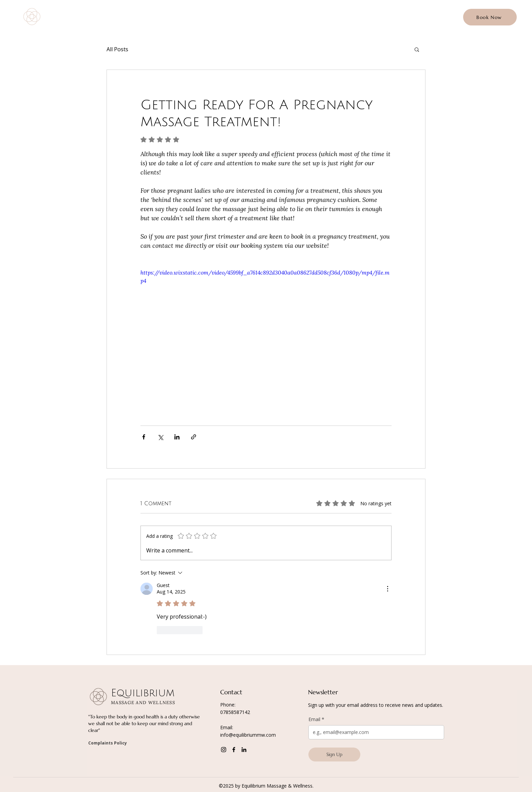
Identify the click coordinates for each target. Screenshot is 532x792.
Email (316, 719)
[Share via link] (194, 437)
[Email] (374, 732)
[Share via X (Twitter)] (160, 437)
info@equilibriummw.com (248, 735)
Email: (227, 727)
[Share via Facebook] (144, 437)
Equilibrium (76, 13)
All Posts (117, 49)
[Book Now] (490, 17)
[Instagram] (224, 750)
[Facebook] (234, 750)
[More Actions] (387, 589)
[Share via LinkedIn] (177, 437)
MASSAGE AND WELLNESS (77, 23)
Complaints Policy (108, 743)
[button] (417, 49)
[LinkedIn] (244, 750)
